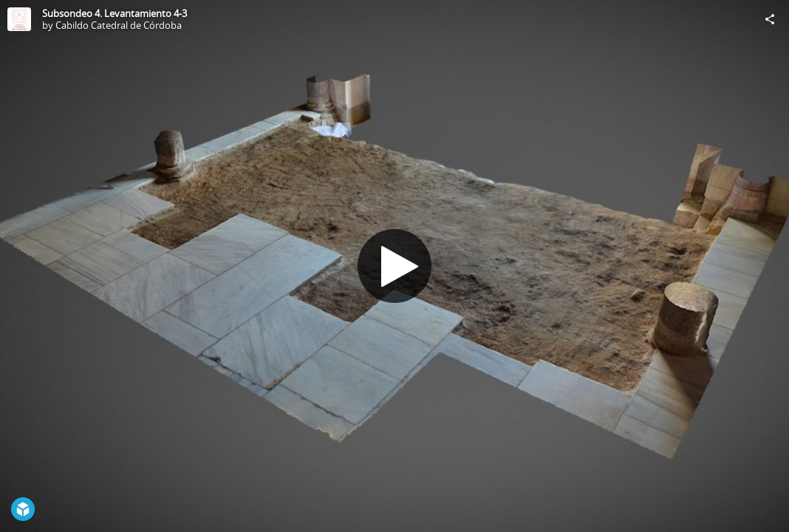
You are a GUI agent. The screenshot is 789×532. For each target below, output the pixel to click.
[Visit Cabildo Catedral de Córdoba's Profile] (19, 19)
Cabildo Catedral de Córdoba (119, 25)
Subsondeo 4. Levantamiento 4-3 (115, 13)
